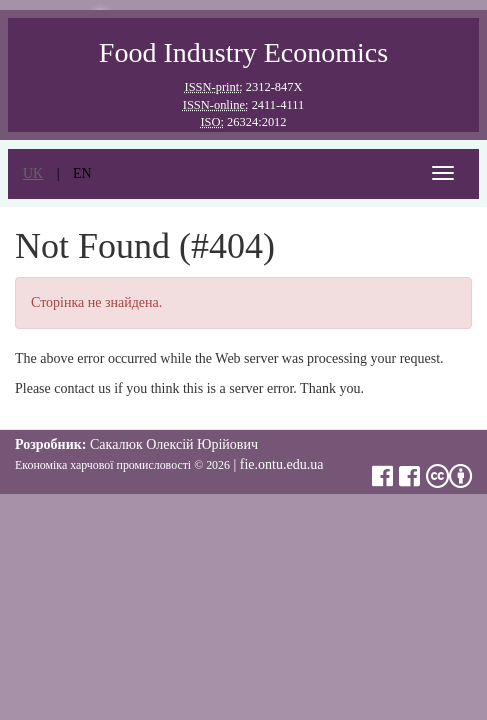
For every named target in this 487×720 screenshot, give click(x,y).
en (82, 173)
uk (33, 173)
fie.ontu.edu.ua (282, 464)
